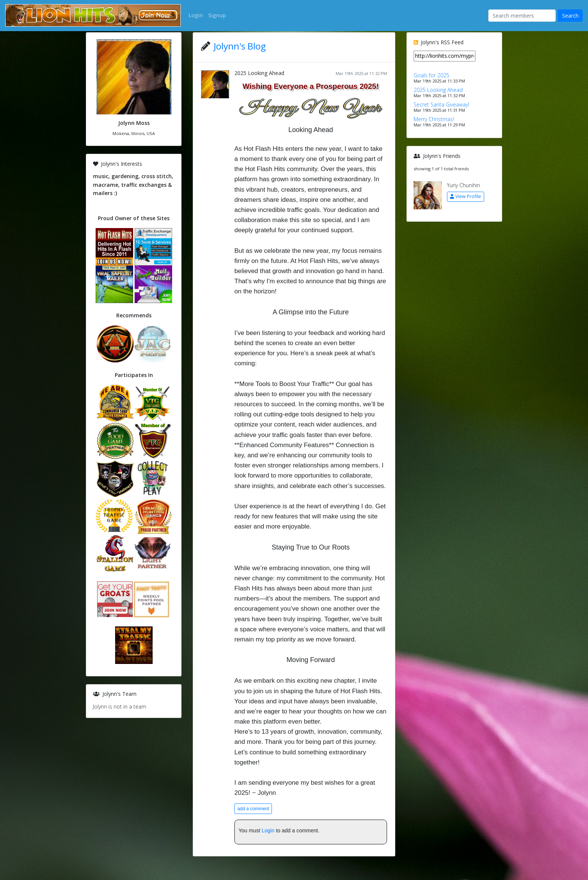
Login (268, 830)
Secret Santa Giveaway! (441, 104)
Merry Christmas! (434, 119)
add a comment (253, 809)
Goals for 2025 (431, 75)
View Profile (466, 196)
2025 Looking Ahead (259, 73)
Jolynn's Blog (240, 46)
